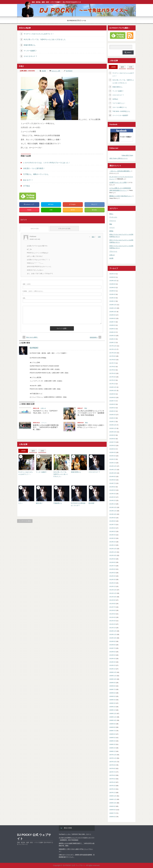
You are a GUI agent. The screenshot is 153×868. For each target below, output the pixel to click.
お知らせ (43, 408)
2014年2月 (113, 500)
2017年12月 (113, 346)
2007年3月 (113, 786)
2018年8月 (113, 318)
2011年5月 (113, 614)
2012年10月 (113, 555)
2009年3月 (113, 703)
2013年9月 (113, 518)
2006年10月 (113, 803)
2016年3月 (113, 415)
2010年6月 (113, 652)
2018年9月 (113, 315)
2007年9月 (113, 765)
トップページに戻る (25, 521)
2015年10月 (113, 432)
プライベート (113, 251)
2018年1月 (113, 343)
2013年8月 (113, 521)
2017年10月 (113, 353)
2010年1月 (113, 669)
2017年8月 (113, 360)
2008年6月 (113, 734)
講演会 (111, 231)
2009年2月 (113, 707)
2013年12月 (113, 507)
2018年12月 (113, 305)
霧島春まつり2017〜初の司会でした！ (121, 196)
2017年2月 (113, 380)
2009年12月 (113, 672)
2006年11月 (113, 799)
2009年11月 (113, 676)
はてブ (94, 204)
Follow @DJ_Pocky (127, 155)
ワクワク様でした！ (119, 103)
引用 (99, 237)
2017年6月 (113, 367)
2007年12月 (113, 755)
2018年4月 (113, 332)
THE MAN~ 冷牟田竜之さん (121, 111)
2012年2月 (113, 583)
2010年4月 (113, 659)
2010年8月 (113, 645)
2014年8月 (113, 480)
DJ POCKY (69, 71)
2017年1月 (113, 384)
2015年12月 (113, 425)
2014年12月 (113, 466)
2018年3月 (113, 336)
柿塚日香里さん (30, 45)
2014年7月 (113, 483)
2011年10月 (113, 597)
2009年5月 (113, 696)
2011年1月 (113, 628)
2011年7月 (113, 607)
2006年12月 (113, 796)
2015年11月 (113, 428)
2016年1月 (113, 422)
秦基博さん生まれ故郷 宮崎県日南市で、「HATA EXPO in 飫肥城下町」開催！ (46, 427)
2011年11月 (113, 593)
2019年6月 (113, 288)
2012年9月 (113, 559)
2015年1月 (113, 463)
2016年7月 (113, 401)
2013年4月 (113, 535)
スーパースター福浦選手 (120, 115)
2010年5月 (113, 655)
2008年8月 (113, 727)
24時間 (23, 451)
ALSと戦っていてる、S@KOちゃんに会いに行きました (45, 39)
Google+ (73, 204)
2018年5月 (113, 329)
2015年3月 (113, 456)
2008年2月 (113, 748)
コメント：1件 (56, 71)
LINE (51, 210)
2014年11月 (113, 470)
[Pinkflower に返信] (94, 237)
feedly (95, 210)
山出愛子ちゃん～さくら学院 (118, 182)
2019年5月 (113, 291)
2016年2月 (113, 418)
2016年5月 (113, 408)
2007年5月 (113, 779)
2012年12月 (113, 549)
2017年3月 (113, 377)
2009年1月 (113, 710)
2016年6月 (113, 404)
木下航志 (27, 186)
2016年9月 (113, 394)
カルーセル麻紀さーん (120, 107)
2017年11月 (113, 349)
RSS (73, 210)
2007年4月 (113, 782)
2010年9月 (113, 641)
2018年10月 (113, 312)
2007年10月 (113, 762)
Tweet (51, 204)
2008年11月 (113, 717)
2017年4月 (113, 373)
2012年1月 (113, 586)
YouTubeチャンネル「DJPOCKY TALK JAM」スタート (75, 834)
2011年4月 (113, 617)
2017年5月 (113, 370)
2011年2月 (113, 624)
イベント (44, 423)
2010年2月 (113, 665)
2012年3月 (113, 580)
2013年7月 (113, 525)
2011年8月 (113, 604)
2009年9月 (113, 683)
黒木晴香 (91, 503)
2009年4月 (113, 700)
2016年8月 (113, 397)
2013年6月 (113, 528)
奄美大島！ (39, 503)
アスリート (113, 221)
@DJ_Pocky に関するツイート (119, 158)
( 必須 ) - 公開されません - (33, 291)
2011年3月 (113, 621)
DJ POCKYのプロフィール (77, 21)
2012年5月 (113, 573)
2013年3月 (113, 538)
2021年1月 (113, 274)
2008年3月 (113, 744)
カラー (20, 503)
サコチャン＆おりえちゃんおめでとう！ (39, 34)
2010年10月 (113, 638)
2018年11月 (113, 308)
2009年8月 (113, 686)
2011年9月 (113, 600)
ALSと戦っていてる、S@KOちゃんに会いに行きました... (61, 474)
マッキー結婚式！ (30, 51)
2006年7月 (113, 813)
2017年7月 (113, 363)
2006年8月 (113, 810)
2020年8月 (113, 277)
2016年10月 (113, 391)
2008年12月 (113, 714)
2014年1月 (113, 504)
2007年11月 (113, 758)
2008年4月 (113, 741)
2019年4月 (113, 294)
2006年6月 (113, 817)
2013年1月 (113, 545)
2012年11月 (113, 552)
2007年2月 (113, 789)
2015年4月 (113, 452)
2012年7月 (113, 566)
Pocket (29, 210)
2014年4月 (113, 494)
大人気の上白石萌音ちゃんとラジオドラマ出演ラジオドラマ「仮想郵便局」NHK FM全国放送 (91, 413)
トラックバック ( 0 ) (64, 228)
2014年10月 (113, 473)
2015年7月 (113, 442)
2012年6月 (113, 569)
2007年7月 (113, 772)
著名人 (111, 214)
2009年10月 (113, 679)
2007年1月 (113, 793)
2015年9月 (113, 435)
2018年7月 (113, 322)
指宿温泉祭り (94, 337)
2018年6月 (113, 325)
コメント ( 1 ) (34, 228)
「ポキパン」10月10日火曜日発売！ (120, 171)
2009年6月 (113, 693)
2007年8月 (113, 768)
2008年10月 (113, 720)
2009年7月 (113, 689)
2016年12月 (113, 387)
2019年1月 (113, 301)
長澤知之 (115, 99)
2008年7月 (113, 731)
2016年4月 (113, 411)
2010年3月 (113, 662)
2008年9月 (113, 724)
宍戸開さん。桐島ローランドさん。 (37, 174)
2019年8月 (113, 284)
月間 (42, 451)
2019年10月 (113, 281)
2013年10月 (113, 514)
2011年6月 (113, 610)
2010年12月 (113, 631)
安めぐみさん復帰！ (32, 337)
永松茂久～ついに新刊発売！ (34, 168)
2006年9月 (113, 806)
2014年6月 (113, 487)
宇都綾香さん (58, 503)
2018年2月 (113, 339)
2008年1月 (113, 751)
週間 (33, 451)
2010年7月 (113, 648)
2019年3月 (113, 298)
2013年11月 (113, 511)
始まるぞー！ (28, 180)
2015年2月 (113, 459)
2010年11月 (113, 634)
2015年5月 (113, 449)
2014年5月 (113, 490)
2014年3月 (113, 497)
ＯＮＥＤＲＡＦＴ (30, 56)
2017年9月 (113, 356)
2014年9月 (113, 477)
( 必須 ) (27, 284)
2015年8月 (113, 439)
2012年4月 (113, 576)
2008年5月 (113, 738)
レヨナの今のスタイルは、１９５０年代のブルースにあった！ (47, 163)
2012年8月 (113, 562)
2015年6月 (113, 445)
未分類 (44, 71)
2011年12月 (113, 590)
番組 (86, 408)
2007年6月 (113, 775)
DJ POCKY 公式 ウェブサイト (34, 837)
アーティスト (113, 217)
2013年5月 (113, 531)
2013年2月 (113, 542)
